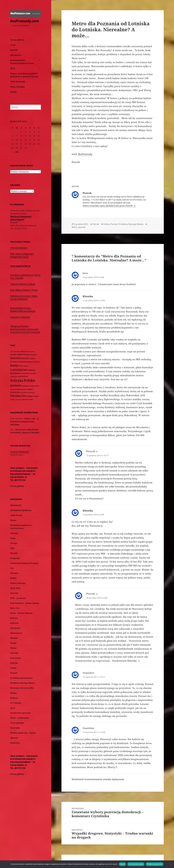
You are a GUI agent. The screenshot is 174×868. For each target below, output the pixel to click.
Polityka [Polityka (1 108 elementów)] (17, 380)
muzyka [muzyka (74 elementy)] (33, 373)
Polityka (14, 663)
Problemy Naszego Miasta (22, 683)
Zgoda (122, 864)
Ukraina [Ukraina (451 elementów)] (15, 396)
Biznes (13, 520)
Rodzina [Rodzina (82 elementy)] (18, 389)
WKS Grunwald (18, 82)
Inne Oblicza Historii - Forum (24, 290)
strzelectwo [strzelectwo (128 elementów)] (15, 392)
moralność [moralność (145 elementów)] (15, 373)
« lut (16, 152)
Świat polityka (17, 723)
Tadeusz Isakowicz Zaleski (23, 284)
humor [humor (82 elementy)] (32, 358)
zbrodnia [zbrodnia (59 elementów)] (18, 399)
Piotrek (96, 224)
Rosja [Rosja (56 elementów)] (23, 389)
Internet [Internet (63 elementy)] (30, 362)
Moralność (15, 628)
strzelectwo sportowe (21, 713)
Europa (14, 543)
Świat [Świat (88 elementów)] (31, 399)
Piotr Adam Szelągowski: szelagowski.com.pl (22, 255)
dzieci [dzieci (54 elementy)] (33, 352)
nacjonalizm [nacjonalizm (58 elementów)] (14, 376)
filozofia (14, 553)
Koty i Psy (15, 608)
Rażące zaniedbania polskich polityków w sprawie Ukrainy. (24, 75)
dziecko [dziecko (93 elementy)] (13, 354)
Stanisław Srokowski (20, 317)
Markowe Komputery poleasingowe (21, 218)
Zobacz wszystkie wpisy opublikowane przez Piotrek (108, 206)
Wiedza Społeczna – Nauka (23, 733)
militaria (14, 623)
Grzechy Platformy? (20, 452)
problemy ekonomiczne (21, 678)
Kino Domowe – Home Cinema (25, 603)
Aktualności (16, 55)
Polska (13, 668)
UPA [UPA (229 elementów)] (23, 396)
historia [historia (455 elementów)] (15, 358)
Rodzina (14, 698)
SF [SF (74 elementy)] (27, 389)
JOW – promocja (18, 598)
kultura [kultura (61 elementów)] (26, 366)
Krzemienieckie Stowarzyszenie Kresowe (22, 62)
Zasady (14, 92)
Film (12, 548)
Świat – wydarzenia (20, 718)
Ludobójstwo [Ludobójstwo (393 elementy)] (19, 370)
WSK (13, 68)
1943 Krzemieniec (19, 248)
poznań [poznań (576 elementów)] (16, 385)
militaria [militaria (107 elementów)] (32, 370)
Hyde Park (15, 588)
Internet (14, 593)
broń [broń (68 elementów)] (28, 352)
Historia (14, 573)
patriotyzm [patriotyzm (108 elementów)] (23, 376)
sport (13, 708)
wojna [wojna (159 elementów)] (29, 396)
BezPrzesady (85, 154)
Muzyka (14, 638)
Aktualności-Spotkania (21, 510)
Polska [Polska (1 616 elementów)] (29, 380)
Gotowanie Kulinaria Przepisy (24, 563)
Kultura (14, 618)
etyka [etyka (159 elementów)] (20, 354)
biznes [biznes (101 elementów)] (23, 351)
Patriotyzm (16, 658)
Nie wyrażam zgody (136, 864)
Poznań (14, 673)
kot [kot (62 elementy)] (39, 362)
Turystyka (15, 728)
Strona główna (17, 40)
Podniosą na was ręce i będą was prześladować (24, 297)
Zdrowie (14, 738)
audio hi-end (16, 515)
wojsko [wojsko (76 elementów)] (36, 396)
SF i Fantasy (16, 703)
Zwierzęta (15, 743)
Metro (75, 227)
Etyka (13, 538)
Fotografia (15, 558)
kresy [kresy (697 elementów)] (14, 365)
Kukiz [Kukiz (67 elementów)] (21, 366)
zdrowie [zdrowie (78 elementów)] (25, 399)
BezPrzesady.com (25, 21)
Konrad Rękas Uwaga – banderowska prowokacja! (23, 310)
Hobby (13, 578)
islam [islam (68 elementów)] (35, 362)
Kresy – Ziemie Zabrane (21, 613)
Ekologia (14, 533)
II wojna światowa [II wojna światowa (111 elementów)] (19, 362)
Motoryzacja (16, 633)
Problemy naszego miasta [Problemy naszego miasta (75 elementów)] (30, 386)
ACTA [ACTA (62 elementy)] (12, 352)
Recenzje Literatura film (22, 688)
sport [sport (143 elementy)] (30, 389)
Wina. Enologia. (18, 87)
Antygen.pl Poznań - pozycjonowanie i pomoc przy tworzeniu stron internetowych (25, 329)
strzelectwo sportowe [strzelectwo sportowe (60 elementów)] (28, 392)
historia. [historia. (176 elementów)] (25, 358)
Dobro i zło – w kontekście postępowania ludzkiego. (24, 422)
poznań (82, 227)
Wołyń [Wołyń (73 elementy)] (13, 399)
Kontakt (14, 50)
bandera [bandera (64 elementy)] (17, 352)
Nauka (13, 643)
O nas (13, 45)
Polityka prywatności (155, 864)
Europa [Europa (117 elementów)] (26, 354)
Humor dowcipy (18, 583)
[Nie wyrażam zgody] (171, 864)
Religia (14, 693)
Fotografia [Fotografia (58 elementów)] (33, 355)
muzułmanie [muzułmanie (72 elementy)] (25, 373)
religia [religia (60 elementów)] (12, 389)
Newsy (13, 648)
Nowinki (14, 653)
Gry (12, 568)
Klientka (88, 296)
